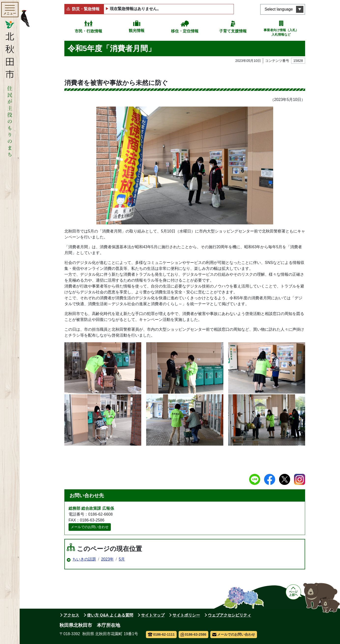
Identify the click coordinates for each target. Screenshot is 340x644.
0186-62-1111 (161, 634)
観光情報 (137, 31)
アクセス (71, 615)
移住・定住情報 (185, 31)
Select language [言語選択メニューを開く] (279, 9)
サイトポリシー (186, 615)
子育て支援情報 (233, 31)
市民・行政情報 (88, 31)
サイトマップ (153, 615)
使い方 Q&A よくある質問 (110, 615)
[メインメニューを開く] (10, 10)
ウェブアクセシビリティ (229, 615)
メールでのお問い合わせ (90, 527)
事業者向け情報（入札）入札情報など (281, 32)
